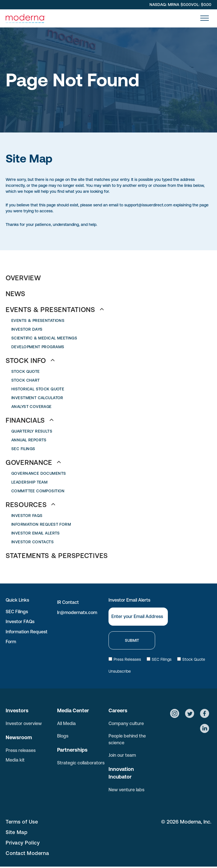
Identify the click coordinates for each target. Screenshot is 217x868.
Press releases (21, 750)
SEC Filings (17, 612)
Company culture (126, 723)
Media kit (15, 760)
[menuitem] (108, 278)
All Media (66, 723)
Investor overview (24, 723)
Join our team (122, 755)
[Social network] (175, 714)
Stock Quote (191, 659)
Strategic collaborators (81, 763)
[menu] (205, 18)
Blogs (63, 736)
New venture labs (126, 790)
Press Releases (125, 659)
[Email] (138, 617)
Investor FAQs (20, 621)
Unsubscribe (120, 671)
